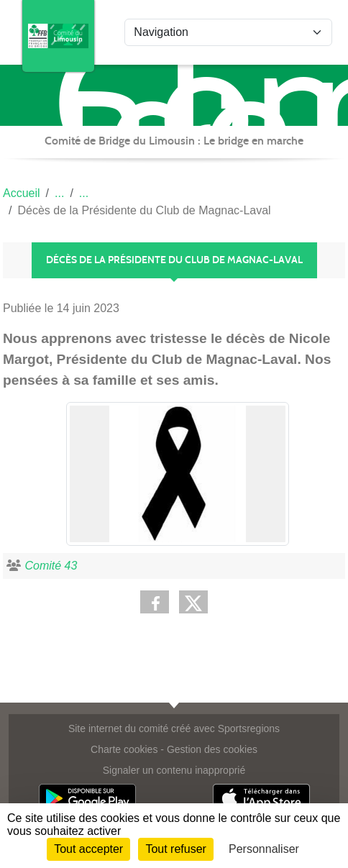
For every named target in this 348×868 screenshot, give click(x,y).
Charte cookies (124, 749)
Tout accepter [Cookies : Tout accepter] (88, 849)
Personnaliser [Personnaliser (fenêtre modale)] (264, 849)
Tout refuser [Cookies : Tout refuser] (175, 849)
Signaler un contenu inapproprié (174, 770)
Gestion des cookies (212, 749)
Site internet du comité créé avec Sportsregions (174, 728)
